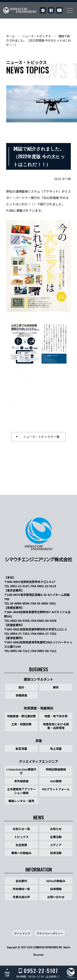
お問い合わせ (56, 897)
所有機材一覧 (21, 889)
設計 (21, 687)
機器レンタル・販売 (21, 801)
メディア (56, 845)
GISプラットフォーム (56, 789)
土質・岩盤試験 (21, 724)
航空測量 (21, 749)
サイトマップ (22, 933)
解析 (56, 687)
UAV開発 (56, 781)
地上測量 (56, 749)
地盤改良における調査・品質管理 (56, 726)
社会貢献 (21, 845)
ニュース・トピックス (37, 36)
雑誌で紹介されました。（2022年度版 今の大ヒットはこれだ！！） (38, 40)
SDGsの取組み (56, 881)
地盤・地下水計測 (56, 716)
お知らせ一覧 (21, 829)
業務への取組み (21, 853)
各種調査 (21, 695)
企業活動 (56, 837)
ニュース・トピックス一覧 (40, 437)
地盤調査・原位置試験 (21, 716)
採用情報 (56, 889)
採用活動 (56, 853)
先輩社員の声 (21, 897)
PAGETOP (7, 974)
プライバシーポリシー (50, 933)
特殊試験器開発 (56, 769)
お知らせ (56, 829)
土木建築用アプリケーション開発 (21, 791)
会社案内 (21, 881)
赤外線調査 (21, 781)
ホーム (10, 36)
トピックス (21, 837)
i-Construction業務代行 (21, 771)
